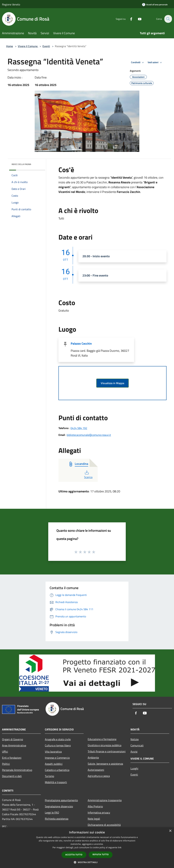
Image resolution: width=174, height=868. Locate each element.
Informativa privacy (99, 812)
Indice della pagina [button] (21, 164)
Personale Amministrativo (17, 770)
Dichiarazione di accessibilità (104, 825)
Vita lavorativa (53, 752)
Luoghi (134, 768)
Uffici (5, 752)
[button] (87, 862)
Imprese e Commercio (57, 758)
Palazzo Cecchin (81, 344)
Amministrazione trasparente (105, 800)
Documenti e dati (12, 776)
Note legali (94, 819)
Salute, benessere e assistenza (105, 764)
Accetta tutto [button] (74, 855)
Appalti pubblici (54, 764)
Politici (6, 764)
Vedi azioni (155, 62)
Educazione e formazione (102, 739)
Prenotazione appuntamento (61, 800)
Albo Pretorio (95, 806)
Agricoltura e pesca (99, 776)
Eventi (46, 46)
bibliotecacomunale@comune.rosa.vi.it (89, 435)
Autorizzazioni (96, 770)
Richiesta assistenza (57, 819)
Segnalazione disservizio (59, 806)
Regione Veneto (11, 4)
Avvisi (134, 752)
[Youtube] (138, 19)
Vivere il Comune (28, 46)
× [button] (170, 831)
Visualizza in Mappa (112, 383)
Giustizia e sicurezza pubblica (105, 745)
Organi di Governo (12, 739)
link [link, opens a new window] (120, 847)
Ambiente (93, 757)
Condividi (138, 62)
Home (10, 46)
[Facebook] (129, 19)
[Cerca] (168, 19)
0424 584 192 (79, 428)
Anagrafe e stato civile (58, 739)
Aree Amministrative (14, 745)
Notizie (135, 739)
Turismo (49, 776)
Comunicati (137, 745)
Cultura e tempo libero (58, 745)
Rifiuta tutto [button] (101, 854)
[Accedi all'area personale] (155, 5)
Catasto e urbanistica (57, 770)
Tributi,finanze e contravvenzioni (107, 751)
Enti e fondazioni (12, 758)
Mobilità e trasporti (56, 782)
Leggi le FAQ (52, 812)
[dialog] (87, 848)
